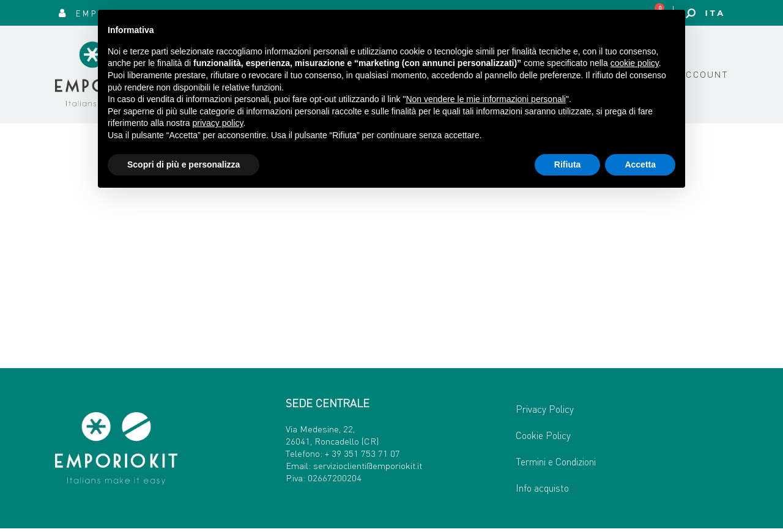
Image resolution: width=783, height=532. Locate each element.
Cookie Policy (543, 439)
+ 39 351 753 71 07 (362, 456)
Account (704, 76)
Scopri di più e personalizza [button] (184, 164)
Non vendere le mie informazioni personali (485, 99)
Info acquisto (542, 491)
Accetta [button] (640, 164)
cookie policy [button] (635, 63)
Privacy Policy (545, 412)
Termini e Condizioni (556, 465)
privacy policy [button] (218, 123)
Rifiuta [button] (568, 164)
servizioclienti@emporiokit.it (368, 468)
